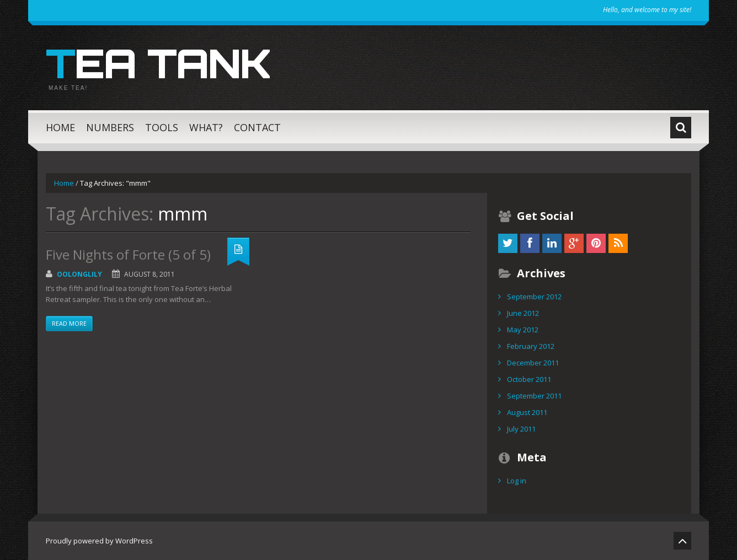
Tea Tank (158, 63)
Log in (517, 481)
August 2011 (527, 412)
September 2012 (534, 297)
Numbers (110, 127)
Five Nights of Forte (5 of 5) (128, 254)
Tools (162, 127)
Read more (69, 323)
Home (60, 127)
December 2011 (533, 363)
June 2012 (523, 313)
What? (206, 127)
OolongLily (79, 274)
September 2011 (534, 396)
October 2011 (529, 379)
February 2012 (531, 346)
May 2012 (523, 330)
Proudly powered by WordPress (99, 541)
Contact (257, 127)
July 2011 (521, 429)
